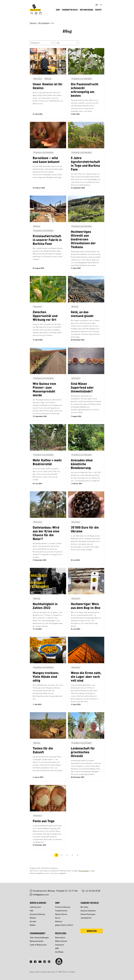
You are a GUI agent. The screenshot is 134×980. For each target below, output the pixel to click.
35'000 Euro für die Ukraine (85, 533)
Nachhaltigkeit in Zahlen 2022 (45, 609)
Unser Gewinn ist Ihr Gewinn (48, 89)
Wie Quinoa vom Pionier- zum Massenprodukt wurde (44, 393)
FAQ (31, 911)
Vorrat (58, 918)
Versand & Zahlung (37, 914)
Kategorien (42, 46)
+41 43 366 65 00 (93, 891)
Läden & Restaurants (38, 945)
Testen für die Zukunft (43, 754)
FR (101, 5)
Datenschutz (60, 938)
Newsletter (92, 931)
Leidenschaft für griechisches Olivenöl (83, 755)
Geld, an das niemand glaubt (82, 317)
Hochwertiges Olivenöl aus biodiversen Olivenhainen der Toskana (83, 243)
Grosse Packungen (88, 914)
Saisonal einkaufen (88, 911)
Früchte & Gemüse (63, 907)
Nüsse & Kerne (61, 914)
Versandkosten (84, 871)
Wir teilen (84, 907)
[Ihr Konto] (36, 17)
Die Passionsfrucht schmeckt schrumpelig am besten (85, 93)
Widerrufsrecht (61, 941)
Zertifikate (59, 952)
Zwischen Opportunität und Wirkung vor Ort (45, 319)
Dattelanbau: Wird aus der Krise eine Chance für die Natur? (46, 536)
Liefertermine (35, 907)
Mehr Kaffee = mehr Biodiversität (47, 465)
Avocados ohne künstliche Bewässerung (82, 467)
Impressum (60, 945)
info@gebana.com (41, 895)
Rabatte (33, 918)
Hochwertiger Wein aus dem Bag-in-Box (86, 609)
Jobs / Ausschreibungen (39, 938)
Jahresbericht (86, 918)
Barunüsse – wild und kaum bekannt (46, 163)
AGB (57, 948)
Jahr (67, 46)
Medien (33, 925)
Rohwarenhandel (37, 941)
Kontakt (33, 921)
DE (97, 5)
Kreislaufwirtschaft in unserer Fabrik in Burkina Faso (47, 243)
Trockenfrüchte (61, 911)
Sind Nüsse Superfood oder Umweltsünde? (82, 391)
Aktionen (59, 921)
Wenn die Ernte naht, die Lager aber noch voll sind (86, 680)
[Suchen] (32, 17)
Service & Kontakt (38, 903)
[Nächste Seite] (83, 859)
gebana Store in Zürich (64, 925)
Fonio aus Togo (44, 824)
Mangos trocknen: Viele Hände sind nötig (46, 680)
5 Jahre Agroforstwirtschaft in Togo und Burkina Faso (85, 167)
